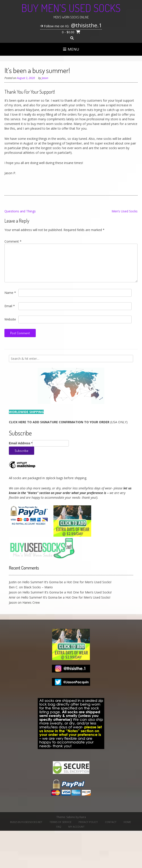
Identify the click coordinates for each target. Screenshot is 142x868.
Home (127, 822)
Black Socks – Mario (38, 587)
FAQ (59, 827)
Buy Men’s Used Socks (71, 8)
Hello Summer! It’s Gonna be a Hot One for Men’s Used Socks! (67, 582)
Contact (111, 822)
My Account (76, 827)
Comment (13, 241)
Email (10, 306)
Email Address (21, 443)
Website (10, 319)
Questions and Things (20, 211)
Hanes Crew (31, 602)
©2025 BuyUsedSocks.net (26, 822)
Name (10, 293)
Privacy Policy (88, 822)
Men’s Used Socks (125, 211)
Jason (45, 78)
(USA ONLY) (68, 422)
